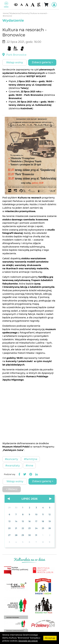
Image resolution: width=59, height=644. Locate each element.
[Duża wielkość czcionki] (33, 5)
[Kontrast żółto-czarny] (16, 5)
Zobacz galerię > (42, 62)
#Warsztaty (13, 465)
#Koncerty (11, 459)
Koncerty (25, 13)
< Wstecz (12, 489)
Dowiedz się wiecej (28, 641)
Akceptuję (50, 638)
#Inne (29, 465)
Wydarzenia (15, 13)
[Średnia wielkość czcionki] (27, 5)
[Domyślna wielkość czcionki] (21, 5)
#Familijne (31, 459)
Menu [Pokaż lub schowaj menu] (6, 5)
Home (6, 13)
